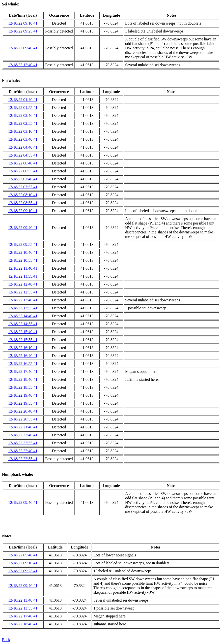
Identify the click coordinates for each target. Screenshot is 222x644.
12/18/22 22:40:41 (23, 435)
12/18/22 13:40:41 (23, 65)
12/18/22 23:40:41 (23, 451)
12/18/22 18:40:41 (23, 379)
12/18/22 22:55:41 (23, 443)
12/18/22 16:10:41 (23, 348)
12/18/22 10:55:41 (23, 260)
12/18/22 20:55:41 (23, 419)
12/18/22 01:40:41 (23, 100)
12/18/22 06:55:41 (23, 171)
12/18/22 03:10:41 (23, 131)
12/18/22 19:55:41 (23, 403)
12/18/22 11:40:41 (23, 268)
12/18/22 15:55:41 (23, 340)
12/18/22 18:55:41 (23, 387)
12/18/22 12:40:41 (23, 284)
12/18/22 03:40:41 (23, 139)
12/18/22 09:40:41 (23, 48)
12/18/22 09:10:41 (23, 23)
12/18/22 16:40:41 (23, 356)
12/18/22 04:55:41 (23, 155)
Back (6, 640)
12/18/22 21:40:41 (23, 427)
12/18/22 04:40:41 (23, 147)
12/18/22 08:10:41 (23, 195)
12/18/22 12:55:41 (23, 292)
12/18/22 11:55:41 (23, 276)
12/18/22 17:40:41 (23, 371)
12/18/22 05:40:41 (23, 555)
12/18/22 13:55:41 (23, 308)
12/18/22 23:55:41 (23, 459)
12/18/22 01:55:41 (23, 108)
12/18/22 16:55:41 (23, 364)
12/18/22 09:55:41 (23, 244)
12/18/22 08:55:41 (23, 203)
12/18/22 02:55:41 (23, 123)
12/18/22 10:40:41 (23, 252)
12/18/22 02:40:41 (23, 115)
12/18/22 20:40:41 (23, 411)
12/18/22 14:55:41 (23, 324)
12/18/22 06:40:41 (23, 163)
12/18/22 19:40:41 (23, 395)
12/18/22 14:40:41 (23, 316)
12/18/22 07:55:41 (23, 187)
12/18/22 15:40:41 (23, 332)
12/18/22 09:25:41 (23, 31)
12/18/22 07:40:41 (23, 179)
